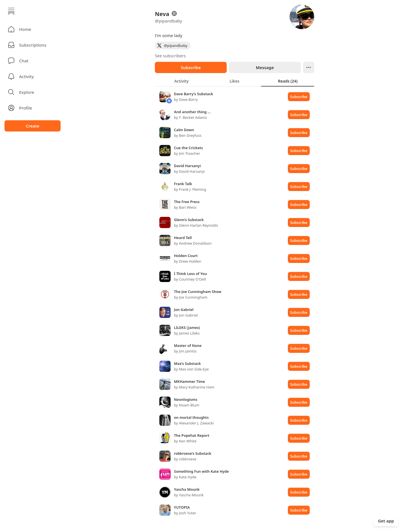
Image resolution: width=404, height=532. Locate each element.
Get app (386, 521)
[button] (33, 29)
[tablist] (235, 81)
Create (33, 126)
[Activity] (33, 76)
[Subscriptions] (33, 45)
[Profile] (33, 108)
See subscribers (170, 56)
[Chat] (33, 61)
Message (265, 67)
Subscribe (191, 67)
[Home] (11, 11)
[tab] (181, 81)
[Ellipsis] (309, 67)
